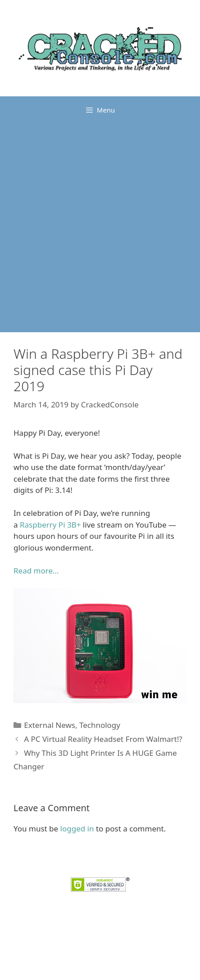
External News (50, 725)
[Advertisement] (100, 228)
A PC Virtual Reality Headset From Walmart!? (103, 739)
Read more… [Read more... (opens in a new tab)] (36, 571)
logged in (77, 829)
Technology (100, 725)
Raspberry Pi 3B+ (50, 525)
